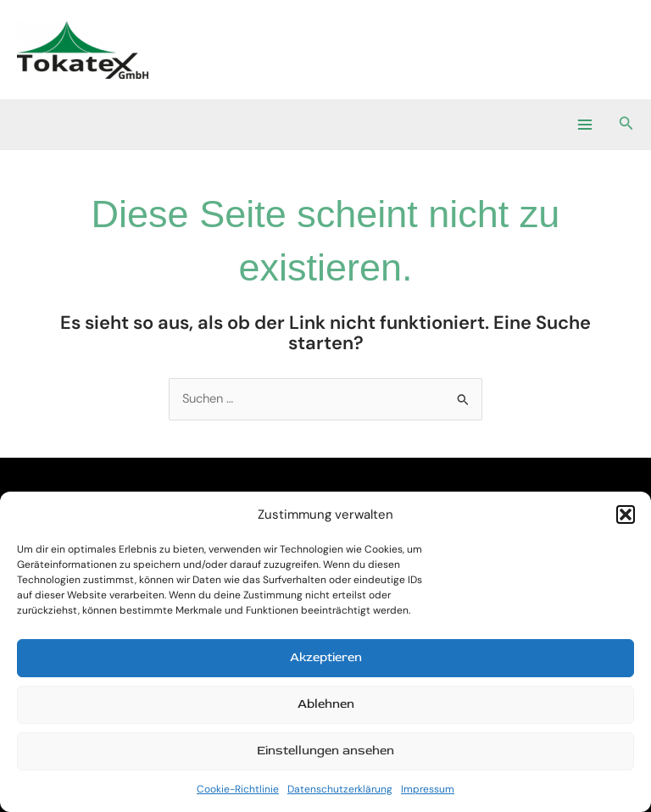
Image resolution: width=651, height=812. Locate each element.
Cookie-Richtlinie (238, 789)
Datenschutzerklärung (340, 789)
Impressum (428, 789)
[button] (626, 514)
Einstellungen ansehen (325, 751)
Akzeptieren (326, 657)
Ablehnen (326, 704)
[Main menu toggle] (584, 124)
